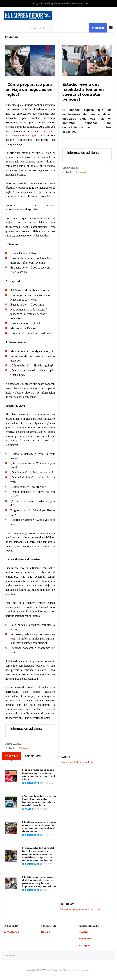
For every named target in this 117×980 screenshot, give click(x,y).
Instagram (85, 945)
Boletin (46, 932)
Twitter (84, 932)
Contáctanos (11, 932)
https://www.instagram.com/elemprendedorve (82, 909)
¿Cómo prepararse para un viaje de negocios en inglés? (29, 89)
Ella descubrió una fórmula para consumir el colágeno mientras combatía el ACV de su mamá (39, 826)
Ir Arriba (11, 955)
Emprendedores (31, 783)
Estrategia (24, 748)
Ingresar (98, 28)
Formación (81, 172)
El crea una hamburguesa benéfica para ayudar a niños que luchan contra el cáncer (38, 774)
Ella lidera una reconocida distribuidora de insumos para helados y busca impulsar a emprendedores (39, 881)
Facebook (85, 938)
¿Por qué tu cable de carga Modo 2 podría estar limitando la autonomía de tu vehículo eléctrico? (39, 800)
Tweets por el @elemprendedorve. (77, 762)
